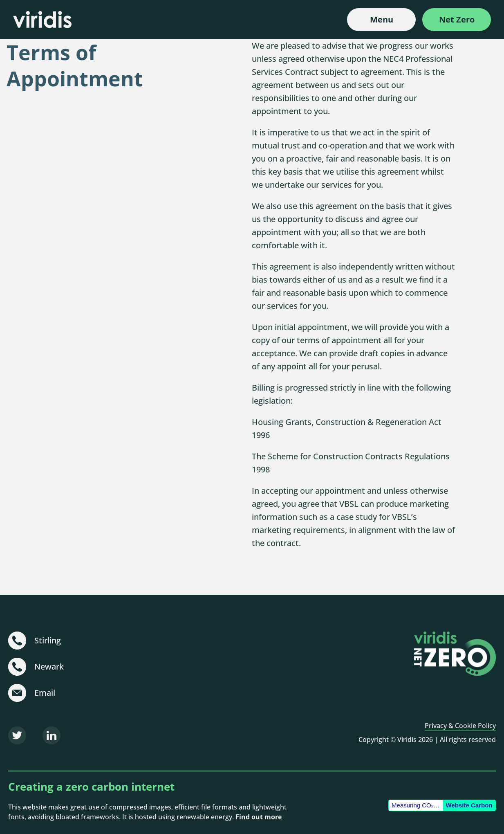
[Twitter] (17, 735)
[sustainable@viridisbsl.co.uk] (17, 693)
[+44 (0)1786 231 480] (17, 641)
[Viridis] (42, 19)
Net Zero (457, 19)
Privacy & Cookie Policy (460, 726)
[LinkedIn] (52, 735)
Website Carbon (469, 805)
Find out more (259, 817)
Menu (382, 19)
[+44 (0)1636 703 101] (17, 667)
